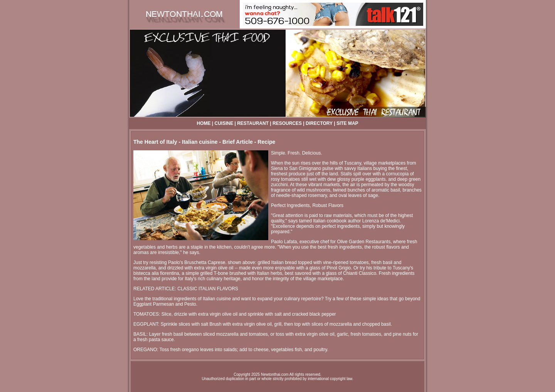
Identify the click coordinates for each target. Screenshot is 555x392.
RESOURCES (287, 123)
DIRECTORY (319, 123)
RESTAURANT (253, 123)
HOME (203, 123)
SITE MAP (347, 123)
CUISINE (224, 123)
